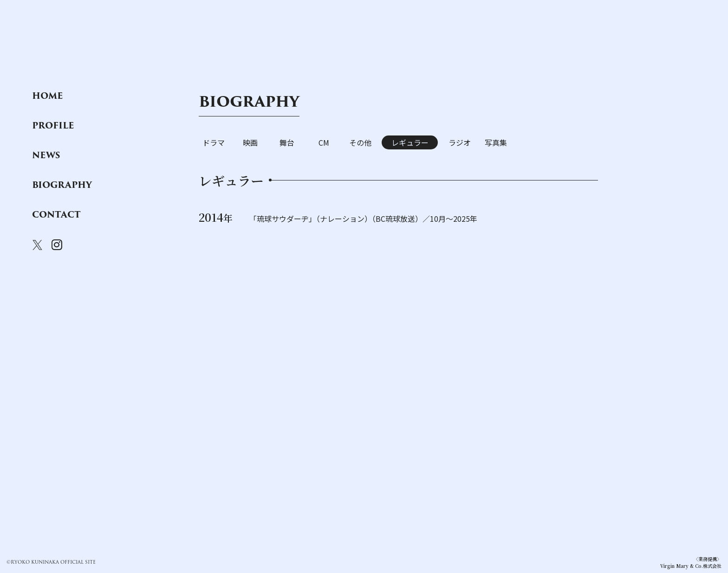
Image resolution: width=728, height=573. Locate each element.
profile (53, 126)
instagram (57, 245)
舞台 (287, 142)
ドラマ (214, 142)
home (48, 96)
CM (324, 142)
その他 (360, 142)
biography (62, 185)
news (46, 155)
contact (56, 215)
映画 (250, 142)
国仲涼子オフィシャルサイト (79, 48)
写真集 (496, 142)
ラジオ (460, 142)
